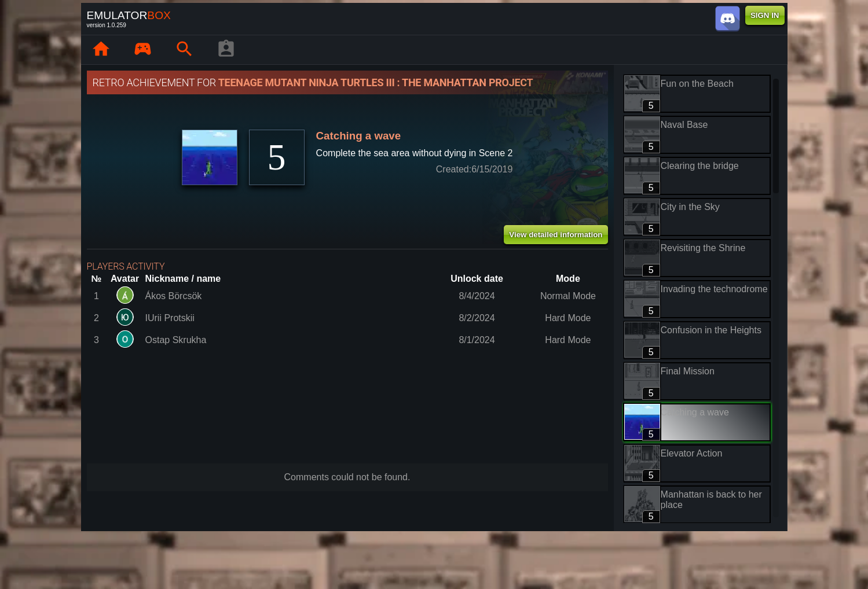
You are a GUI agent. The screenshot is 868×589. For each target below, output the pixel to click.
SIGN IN (765, 15)
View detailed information (556, 235)
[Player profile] (226, 50)
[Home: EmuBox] (101, 50)
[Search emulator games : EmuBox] (185, 50)
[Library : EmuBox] (143, 50)
